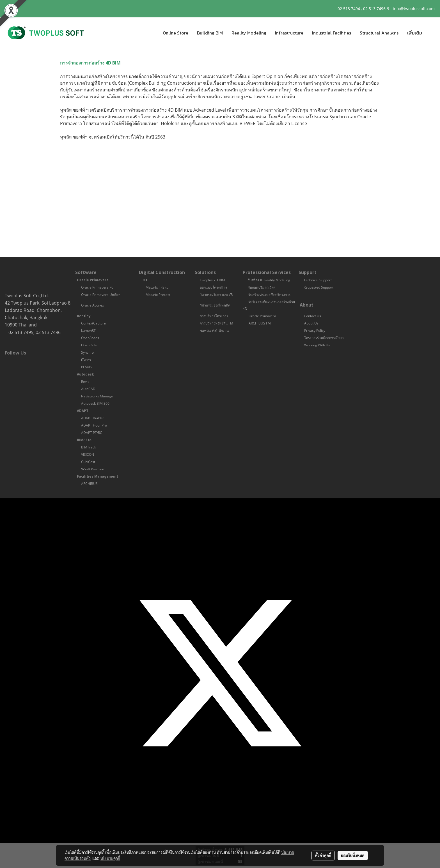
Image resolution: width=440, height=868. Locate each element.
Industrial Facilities (332, 33)
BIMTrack (89, 447)
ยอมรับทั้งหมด (353, 855)
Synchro (87, 352)
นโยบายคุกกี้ (110, 858)
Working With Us (318, 345)
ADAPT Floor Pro (94, 425)
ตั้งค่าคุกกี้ (323, 855)
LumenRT (88, 331)
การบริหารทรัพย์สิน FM (216, 323)
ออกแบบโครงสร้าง (213, 287)
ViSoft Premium (93, 469)
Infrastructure (289, 33)
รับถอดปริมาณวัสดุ (262, 287)
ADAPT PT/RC (92, 433)
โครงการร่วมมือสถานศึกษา (324, 338)
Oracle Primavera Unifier (101, 295)
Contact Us (312, 316)
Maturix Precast (158, 295)
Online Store (176, 33)
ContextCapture (93, 323)
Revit (85, 382)
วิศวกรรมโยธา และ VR (217, 295)
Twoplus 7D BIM (212, 280)
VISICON (88, 454)
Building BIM (210, 33)
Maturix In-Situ (157, 287)
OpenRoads (90, 338)
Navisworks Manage (97, 396)
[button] (431, 33)
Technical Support (318, 280)
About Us (311, 323)
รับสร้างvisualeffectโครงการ (269, 295)
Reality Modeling (249, 33)
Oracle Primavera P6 (97, 287)
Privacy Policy (315, 331)
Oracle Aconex (92, 305)
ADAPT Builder (93, 418)
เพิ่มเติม (415, 33)
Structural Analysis (379, 33)
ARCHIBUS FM (260, 323)
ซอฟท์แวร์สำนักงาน (215, 331)
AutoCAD (88, 389)
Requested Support (318, 287)
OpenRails (89, 345)
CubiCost (88, 462)
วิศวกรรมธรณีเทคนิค (215, 305)
